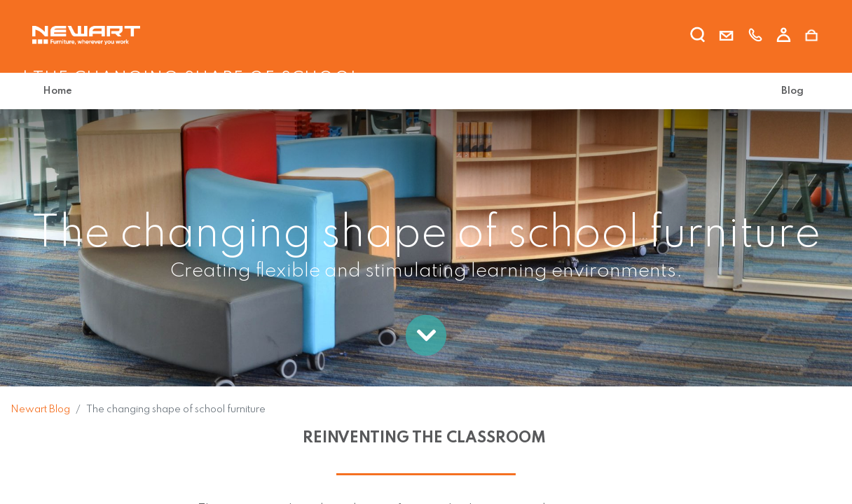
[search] (698, 37)
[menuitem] (60, 91)
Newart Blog (40, 409)
